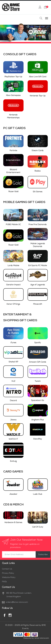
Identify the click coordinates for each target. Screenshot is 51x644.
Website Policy (9, 577)
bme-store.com (42, 638)
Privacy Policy (8, 573)
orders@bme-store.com (17, 602)
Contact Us (7, 569)
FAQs (4, 582)
